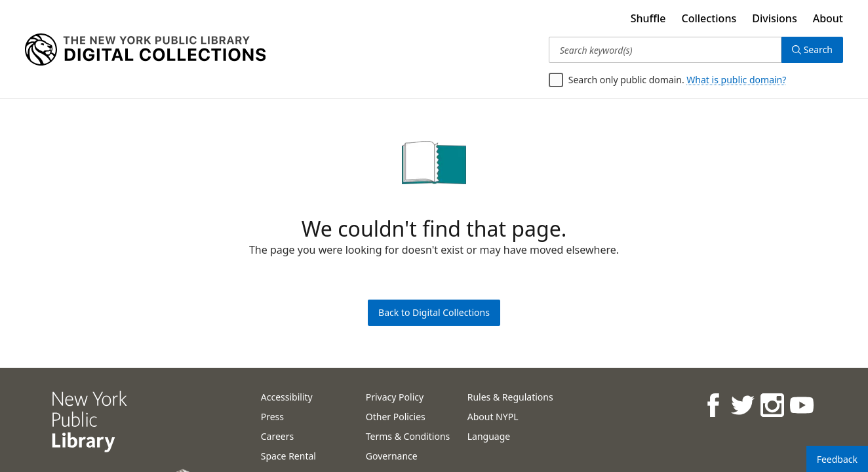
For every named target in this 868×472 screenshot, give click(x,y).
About (828, 18)
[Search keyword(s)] (665, 50)
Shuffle (648, 18)
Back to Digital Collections (434, 312)
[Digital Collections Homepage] (145, 50)
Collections (709, 18)
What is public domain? (736, 80)
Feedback (837, 459)
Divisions (774, 18)
